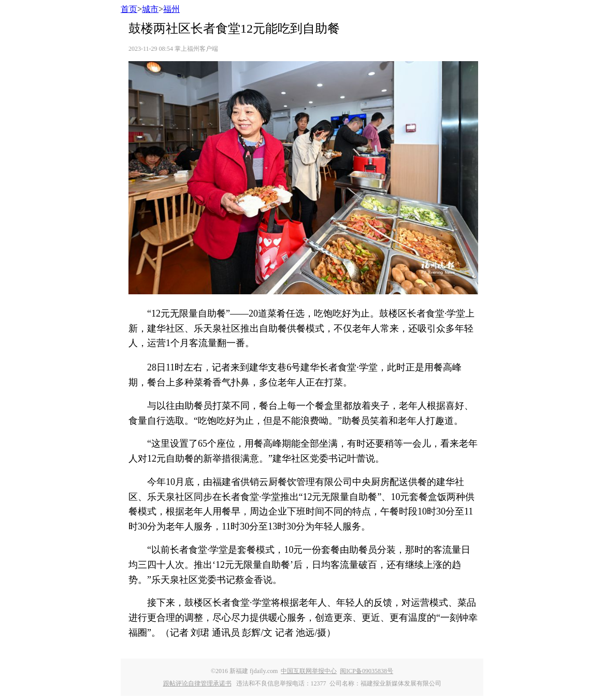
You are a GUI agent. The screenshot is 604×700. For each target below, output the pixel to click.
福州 (171, 9)
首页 (129, 9)
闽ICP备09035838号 (366, 671)
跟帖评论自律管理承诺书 (197, 683)
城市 (150, 9)
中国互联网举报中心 (309, 671)
